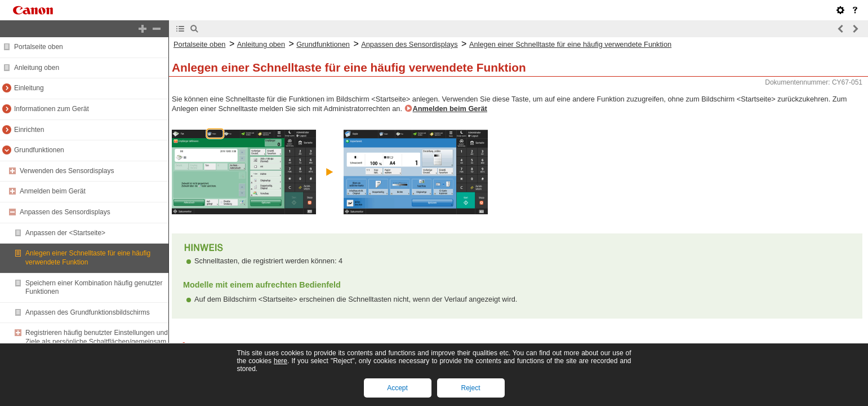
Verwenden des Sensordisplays (67, 171)
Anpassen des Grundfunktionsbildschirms (88, 312)
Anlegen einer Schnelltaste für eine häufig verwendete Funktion (88, 258)
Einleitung (29, 88)
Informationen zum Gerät (52, 109)
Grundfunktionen (39, 150)
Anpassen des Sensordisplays (65, 212)
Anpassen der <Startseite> (65, 233)
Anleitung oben (37, 68)
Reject (470, 388)
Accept (397, 388)
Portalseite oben (39, 47)
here (281, 361)
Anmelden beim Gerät (53, 191)
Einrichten (29, 130)
